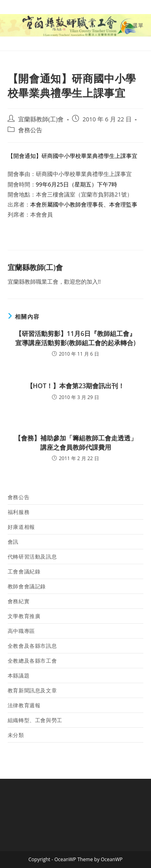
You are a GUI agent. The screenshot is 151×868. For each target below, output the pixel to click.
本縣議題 (19, 676)
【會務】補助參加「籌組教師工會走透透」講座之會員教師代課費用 (76, 442)
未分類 (16, 735)
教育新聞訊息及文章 (32, 690)
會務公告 (30, 130)
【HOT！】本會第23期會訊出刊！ (76, 386)
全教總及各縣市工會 (32, 661)
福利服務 (19, 512)
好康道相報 (21, 527)
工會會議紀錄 (24, 571)
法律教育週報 (24, 705)
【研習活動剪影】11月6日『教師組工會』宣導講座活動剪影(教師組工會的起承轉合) (75, 338)
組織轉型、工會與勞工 (35, 720)
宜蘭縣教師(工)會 (41, 119)
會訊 (13, 542)
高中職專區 (21, 631)
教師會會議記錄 (27, 586)
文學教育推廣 (24, 616)
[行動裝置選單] (134, 25)
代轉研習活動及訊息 (32, 557)
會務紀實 (19, 601)
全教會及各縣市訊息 (32, 646)
